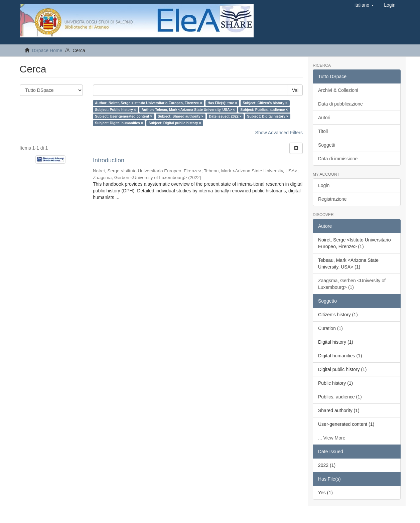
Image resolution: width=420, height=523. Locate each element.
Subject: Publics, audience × (264, 110)
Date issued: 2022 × (225, 116)
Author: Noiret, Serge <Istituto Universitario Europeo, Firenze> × (149, 103)
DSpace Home (47, 50)
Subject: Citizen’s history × (265, 103)
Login (324, 185)
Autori (324, 118)
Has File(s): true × (222, 103)
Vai (295, 90)
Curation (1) (330, 328)
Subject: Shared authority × (181, 116)
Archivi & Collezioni (338, 90)
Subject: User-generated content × (123, 116)
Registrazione (332, 199)
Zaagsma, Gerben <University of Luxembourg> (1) (352, 284)
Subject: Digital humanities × (119, 123)
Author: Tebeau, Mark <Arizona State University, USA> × (188, 110)
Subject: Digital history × (267, 116)
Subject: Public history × (115, 110)
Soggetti (327, 145)
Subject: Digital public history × (175, 123)
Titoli (323, 131)
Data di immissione (338, 159)
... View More (332, 438)
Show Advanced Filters (279, 133)
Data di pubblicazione (340, 104)
